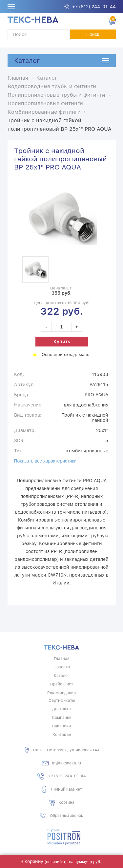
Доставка (61, 709)
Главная (61, 659)
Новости (62, 667)
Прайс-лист (62, 684)
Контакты (62, 735)
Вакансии (61, 726)
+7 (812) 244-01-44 (94, 7)
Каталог (27, 61)
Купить (62, 342)
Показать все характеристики (45, 461)
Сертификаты (62, 700)
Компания (62, 718)
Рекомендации (61, 693)
